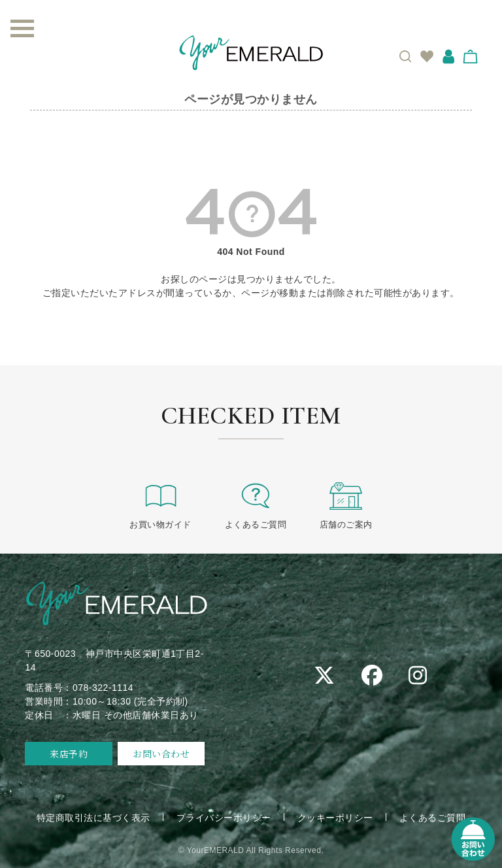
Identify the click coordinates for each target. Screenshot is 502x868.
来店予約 (69, 754)
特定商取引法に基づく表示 (93, 818)
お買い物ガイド (160, 505)
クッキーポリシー (335, 818)
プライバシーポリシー (224, 818)
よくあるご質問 (256, 505)
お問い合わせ (161, 754)
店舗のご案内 (346, 505)
